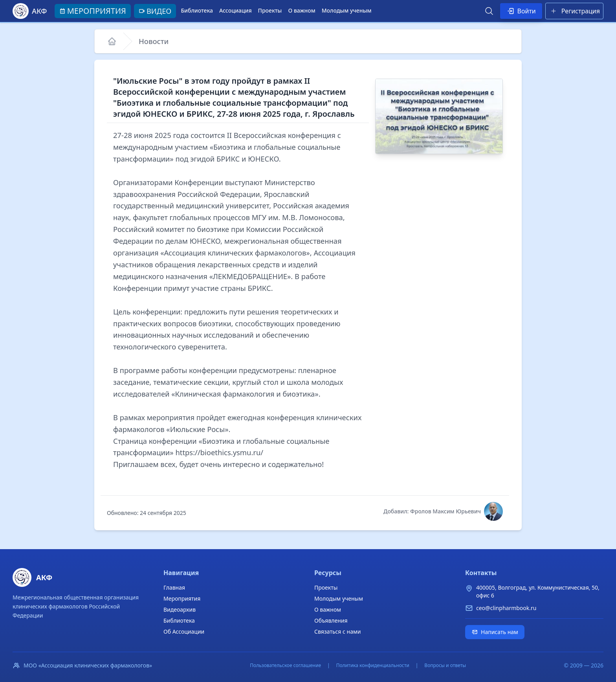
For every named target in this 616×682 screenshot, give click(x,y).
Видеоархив (180, 609)
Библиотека (197, 10)
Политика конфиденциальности (373, 665)
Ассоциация (236, 10)
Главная (174, 587)
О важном (302, 10)
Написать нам (495, 632)
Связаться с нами (337, 631)
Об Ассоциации (184, 631)
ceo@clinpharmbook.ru (506, 608)
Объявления (331, 620)
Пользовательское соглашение (285, 665)
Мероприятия (182, 598)
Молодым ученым (347, 10)
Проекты (270, 10)
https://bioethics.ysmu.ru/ (219, 452)
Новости (154, 41)
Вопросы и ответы (445, 665)
